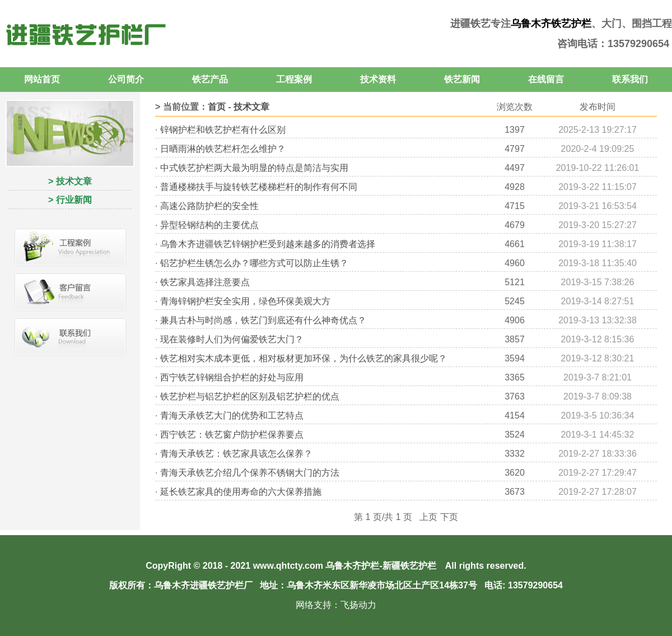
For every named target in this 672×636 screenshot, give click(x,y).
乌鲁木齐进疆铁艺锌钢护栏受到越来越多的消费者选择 (268, 244)
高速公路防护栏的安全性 (209, 206)
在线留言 (546, 79)
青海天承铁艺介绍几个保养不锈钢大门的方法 (250, 473)
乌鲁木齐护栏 (352, 566)
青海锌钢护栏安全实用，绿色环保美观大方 (245, 301)
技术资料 (378, 79)
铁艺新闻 (462, 79)
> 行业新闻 (70, 200)
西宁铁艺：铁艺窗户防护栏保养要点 (232, 435)
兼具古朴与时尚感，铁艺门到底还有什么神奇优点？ (263, 320)
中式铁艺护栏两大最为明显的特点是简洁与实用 (254, 168)
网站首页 (42, 79)
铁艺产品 (210, 79)
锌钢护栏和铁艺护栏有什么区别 (223, 130)
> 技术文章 (70, 181)
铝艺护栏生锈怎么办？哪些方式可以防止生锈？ (254, 263)
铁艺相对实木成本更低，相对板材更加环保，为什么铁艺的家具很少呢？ (304, 358)
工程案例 (294, 79)
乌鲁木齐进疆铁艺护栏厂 (203, 585)
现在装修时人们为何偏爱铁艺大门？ (232, 339)
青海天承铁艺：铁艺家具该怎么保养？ (236, 454)
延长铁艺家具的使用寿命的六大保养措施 (241, 492)
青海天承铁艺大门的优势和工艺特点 (232, 416)
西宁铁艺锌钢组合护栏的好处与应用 (232, 377)
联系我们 (630, 79)
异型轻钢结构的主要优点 (209, 225)
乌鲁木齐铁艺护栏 (551, 24)
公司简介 (126, 79)
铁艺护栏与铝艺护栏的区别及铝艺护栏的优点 (250, 396)
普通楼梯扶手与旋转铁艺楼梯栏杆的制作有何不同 (259, 187)
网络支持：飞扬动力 (336, 605)
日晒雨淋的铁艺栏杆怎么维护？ (223, 149)
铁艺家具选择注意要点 (205, 282)
